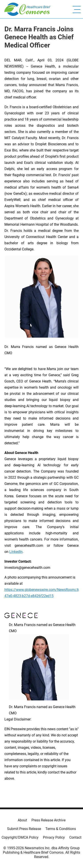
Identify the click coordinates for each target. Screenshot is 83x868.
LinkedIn (16, 552)
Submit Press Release (24, 829)
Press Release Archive (48, 820)
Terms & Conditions (61, 829)
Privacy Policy (54, 837)
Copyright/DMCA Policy (20, 837)
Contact (75, 837)
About (22, 820)
